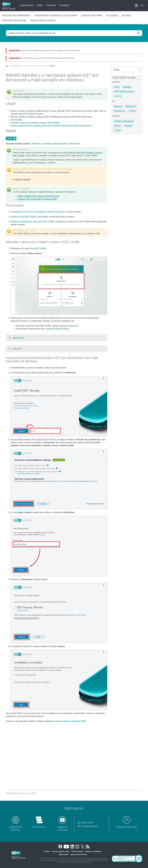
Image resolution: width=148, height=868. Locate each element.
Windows (127, 87)
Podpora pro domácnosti (16, 16)
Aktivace (126, 16)
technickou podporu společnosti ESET (70, 721)
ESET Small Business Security (35, 66)
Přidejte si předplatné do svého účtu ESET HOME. (33, 222)
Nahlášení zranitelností (94, 852)
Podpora (51, 5)
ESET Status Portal (85, 823)
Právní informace (77, 852)
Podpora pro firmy (92, 16)
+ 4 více (132, 111)
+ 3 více (117, 130)
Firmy (40, 5)
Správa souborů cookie (79, 854)
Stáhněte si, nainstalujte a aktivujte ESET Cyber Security (56, 144)
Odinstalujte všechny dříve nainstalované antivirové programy (38, 212)
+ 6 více (117, 96)
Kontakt (47, 852)
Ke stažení (112, 16)
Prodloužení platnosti (43, 20)
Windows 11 (131, 106)
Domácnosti (27, 5)
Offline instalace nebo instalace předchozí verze (38, 196)
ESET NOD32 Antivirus (124, 92)
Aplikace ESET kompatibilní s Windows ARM (37, 199)
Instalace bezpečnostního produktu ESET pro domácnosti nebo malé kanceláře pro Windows (51, 126)
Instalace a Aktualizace (124, 121)
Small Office (16, 66)
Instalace (128, 126)
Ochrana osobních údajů (60, 852)
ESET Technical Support (87, 826)
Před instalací (17, 120)
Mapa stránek (64, 854)
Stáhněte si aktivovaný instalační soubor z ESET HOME (35, 123)
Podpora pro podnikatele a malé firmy (56, 16)
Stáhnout (64, 5)
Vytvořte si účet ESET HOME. (24, 217)
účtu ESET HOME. (38, 248)
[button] (142, 6)
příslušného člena (61, 329)
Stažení (117, 126)
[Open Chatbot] (139, 859)
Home (117, 87)
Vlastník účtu (73, 326)
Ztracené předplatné (14, 20)
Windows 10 (119, 111)
